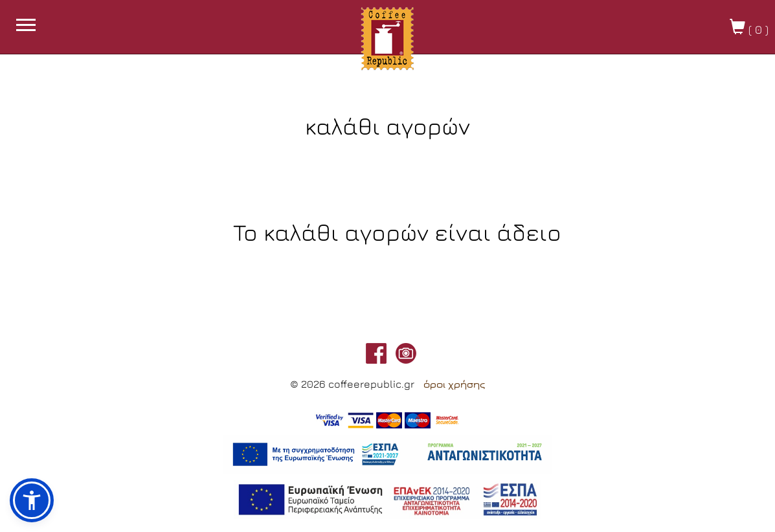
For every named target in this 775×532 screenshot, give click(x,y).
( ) (749, 28)
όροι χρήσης (454, 384)
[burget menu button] (26, 27)
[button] (32, 500)
